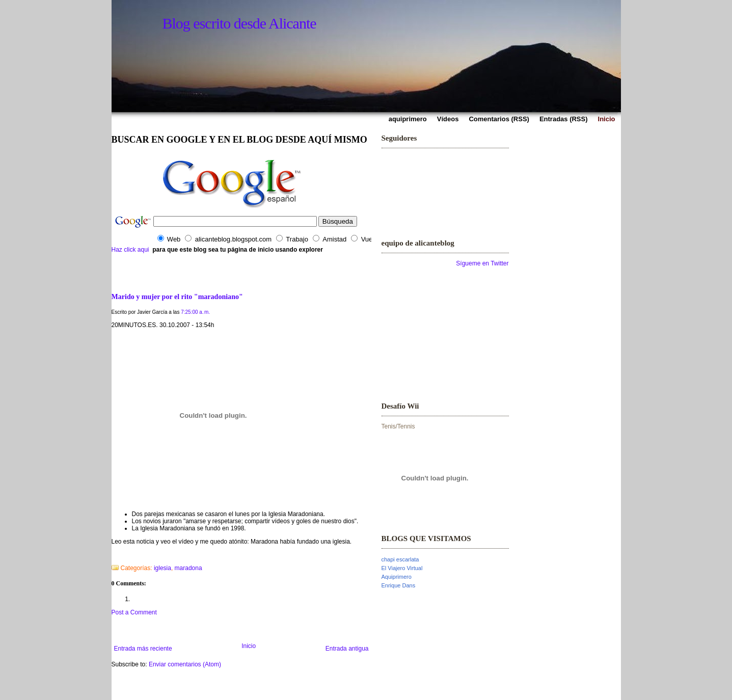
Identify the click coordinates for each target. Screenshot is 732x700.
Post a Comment (134, 612)
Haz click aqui (130, 250)
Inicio (249, 646)
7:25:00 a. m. (195, 312)
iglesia (162, 568)
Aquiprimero (397, 577)
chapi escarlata (400, 559)
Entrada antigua (347, 649)
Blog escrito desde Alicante (239, 23)
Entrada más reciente (143, 649)
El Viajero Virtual (402, 568)
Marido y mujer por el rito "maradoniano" (177, 297)
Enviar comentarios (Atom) (185, 664)
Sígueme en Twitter (482, 263)
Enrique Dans (399, 585)
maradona (188, 568)
